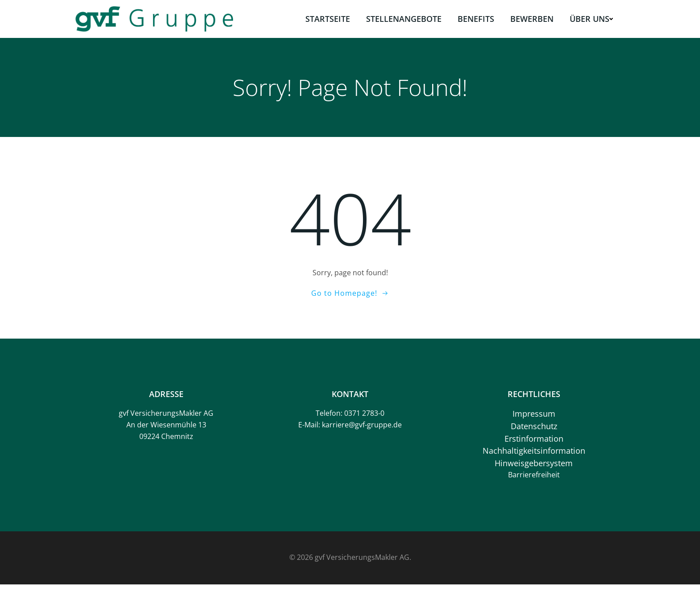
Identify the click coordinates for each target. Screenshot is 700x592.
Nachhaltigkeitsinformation (533, 456)
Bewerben (532, 18)
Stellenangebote (404, 18)
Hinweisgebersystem (533, 468)
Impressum (533, 419)
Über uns (592, 18)
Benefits (476, 18)
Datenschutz (533, 431)
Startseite (328, 18)
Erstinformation (533, 443)
